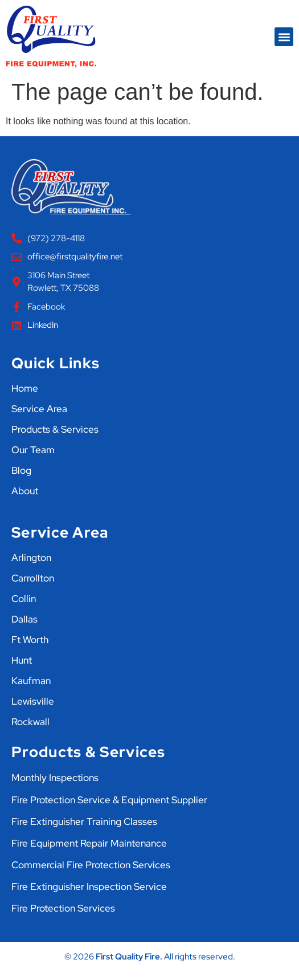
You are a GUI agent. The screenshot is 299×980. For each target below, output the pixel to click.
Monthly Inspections (55, 778)
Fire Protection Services (63, 908)
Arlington (31, 558)
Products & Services (55, 429)
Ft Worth (30, 640)
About (25, 491)
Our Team (33, 450)
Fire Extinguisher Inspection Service (89, 887)
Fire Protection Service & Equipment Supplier (109, 800)
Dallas (24, 619)
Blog (21, 470)
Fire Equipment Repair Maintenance (89, 843)
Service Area (39, 409)
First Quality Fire (128, 957)
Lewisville (33, 701)
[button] (284, 37)
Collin (24, 599)
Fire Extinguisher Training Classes (84, 822)
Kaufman (31, 681)
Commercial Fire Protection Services (91, 865)
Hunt (22, 660)
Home (25, 388)
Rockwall (30, 722)
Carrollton (33, 578)
